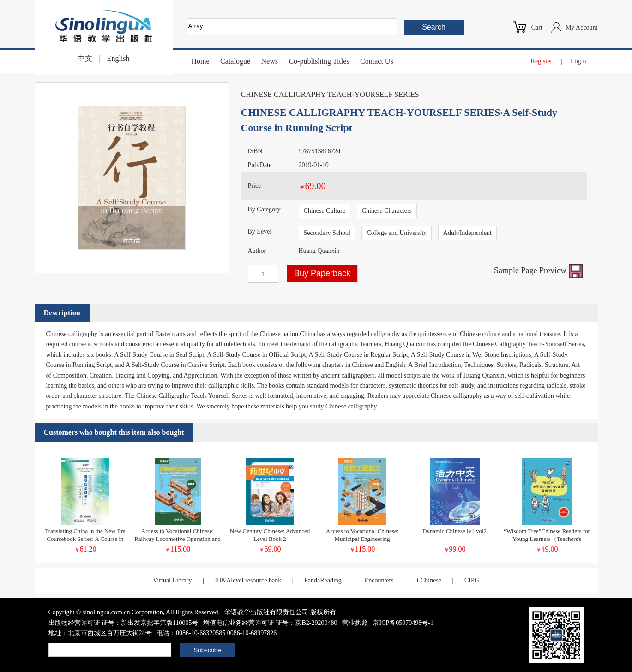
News (269, 61)
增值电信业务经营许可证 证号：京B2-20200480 (270, 623)
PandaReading (323, 580)
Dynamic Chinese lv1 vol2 (454, 531)
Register (542, 61)
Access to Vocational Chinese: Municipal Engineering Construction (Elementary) (362, 539)
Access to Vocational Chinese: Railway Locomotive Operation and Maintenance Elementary (178, 539)
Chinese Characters (387, 211)
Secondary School (327, 233)
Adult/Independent (467, 233)
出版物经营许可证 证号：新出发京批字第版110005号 (123, 623)
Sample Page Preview (538, 270)
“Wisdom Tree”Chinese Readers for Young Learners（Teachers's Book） (547, 539)
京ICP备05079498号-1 (403, 623)
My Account (582, 27)
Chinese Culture (325, 211)
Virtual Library (172, 580)
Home (201, 61)
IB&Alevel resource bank (248, 580)
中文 (85, 58)
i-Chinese (429, 580)
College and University (397, 233)
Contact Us (377, 61)
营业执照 (355, 623)
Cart (537, 27)
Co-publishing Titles (319, 61)
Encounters (379, 580)
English (118, 58)
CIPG (472, 580)
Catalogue (235, 61)
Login (578, 61)
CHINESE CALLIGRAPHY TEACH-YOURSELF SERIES (330, 94)
